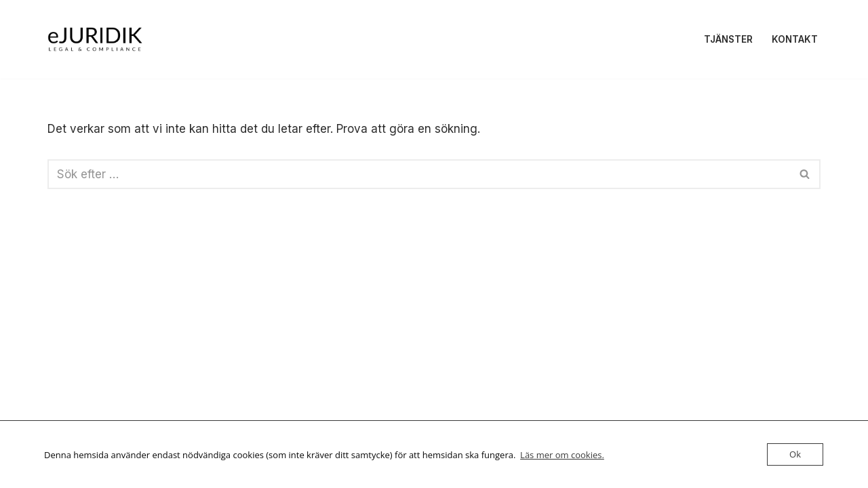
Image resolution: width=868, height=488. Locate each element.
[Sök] (419, 174)
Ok (795, 454)
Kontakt (795, 39)
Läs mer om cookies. (562, 455)
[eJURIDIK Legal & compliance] (95, 39)
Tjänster (728, 39)
